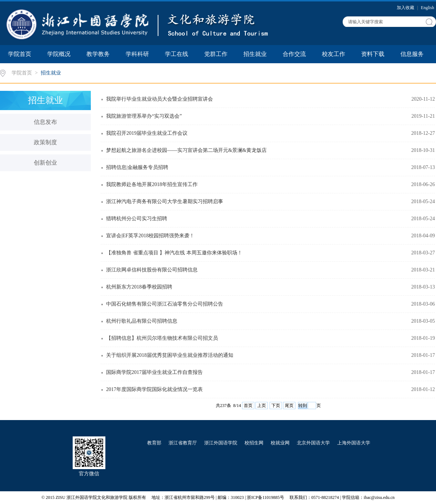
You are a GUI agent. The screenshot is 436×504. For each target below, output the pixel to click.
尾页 (289, 406)
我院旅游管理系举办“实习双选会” (144, 116)
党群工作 (216, 54)
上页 (262, 406)
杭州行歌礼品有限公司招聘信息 (142, 321)
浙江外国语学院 (221, 443)
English (427, 8)
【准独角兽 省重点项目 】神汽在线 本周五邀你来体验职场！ (174, 253)
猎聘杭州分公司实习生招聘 (137, 219)
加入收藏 (406, 8)
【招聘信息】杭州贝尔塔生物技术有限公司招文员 (162, 338)
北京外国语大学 (313, 443)
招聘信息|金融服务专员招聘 (137, 167)
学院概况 (59, 54)
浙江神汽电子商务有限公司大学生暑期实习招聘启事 (165, 201)
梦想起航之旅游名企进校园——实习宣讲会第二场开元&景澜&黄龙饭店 (186, 150)
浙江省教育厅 (183, 443)
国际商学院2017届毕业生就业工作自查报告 (154, 372)
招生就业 (255, 54)
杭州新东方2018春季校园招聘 (139, 287)
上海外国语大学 (354, 443)
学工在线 (177, 54)
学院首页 (20, 54)
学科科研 (137, 54)
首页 (248, 406)
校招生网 (254, 443)
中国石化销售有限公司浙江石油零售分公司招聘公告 (165, 304)
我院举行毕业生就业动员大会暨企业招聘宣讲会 (160, 99)
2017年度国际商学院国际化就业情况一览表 (154, 389)
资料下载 (373, 54)
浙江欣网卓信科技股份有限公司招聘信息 (152, 270)
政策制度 (45, 142)
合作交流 (294, 54)
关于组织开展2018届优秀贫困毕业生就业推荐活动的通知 (170, 355)
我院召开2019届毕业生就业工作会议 (147, 133)
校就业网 (280, 443)
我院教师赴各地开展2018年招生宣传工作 (152, 184)
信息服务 (412, 54)
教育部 (154, 443)
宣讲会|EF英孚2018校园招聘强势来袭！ (150, 236)
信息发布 (45, 122)
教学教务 (98, 54)
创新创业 (45, 163)
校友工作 (334, 54)
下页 (276, 406)
